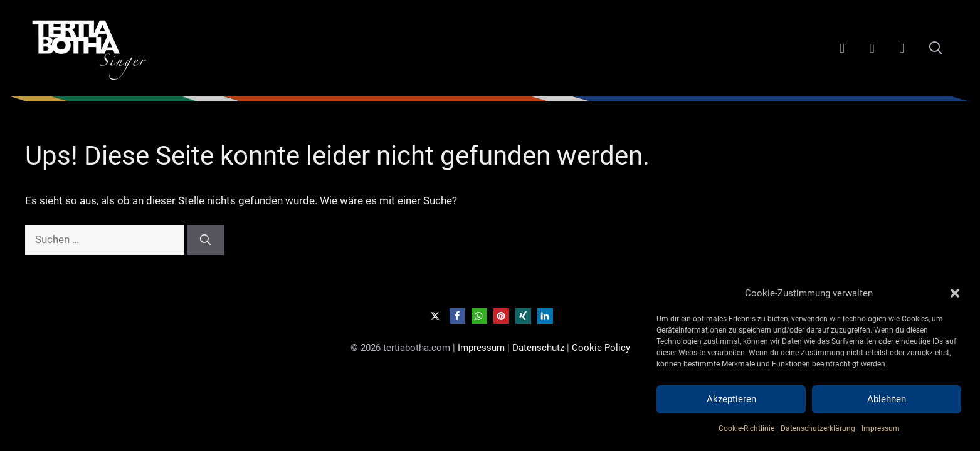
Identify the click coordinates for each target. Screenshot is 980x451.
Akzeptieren (731, 399)
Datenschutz (538, 348)
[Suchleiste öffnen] (936, 48)
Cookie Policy (601, 348)
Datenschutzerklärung (818, 428)
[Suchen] (205, 240)
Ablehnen (887, 399)
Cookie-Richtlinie (746, 428)
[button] (955, 293)
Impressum (881, 428)
